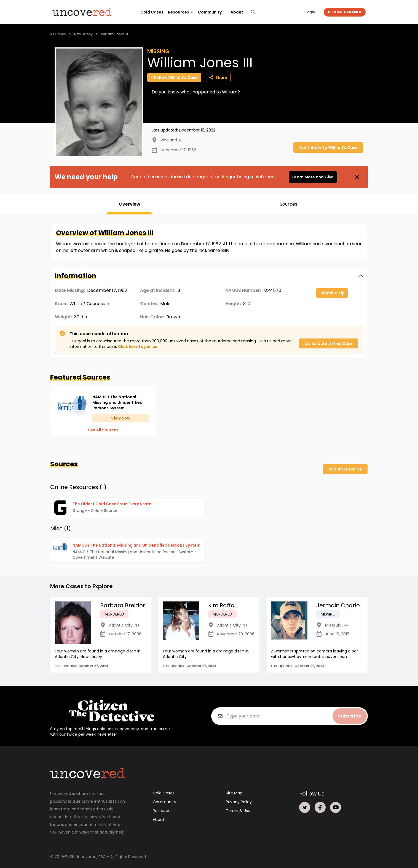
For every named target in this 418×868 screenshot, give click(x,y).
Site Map (234, 793)
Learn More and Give (313, 177)
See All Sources (103, 430)
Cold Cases (152, 12)
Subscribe (350, 716)
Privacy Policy (239, 802)
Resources (163, 810)
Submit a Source (345, 469)
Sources (289, 204)
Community (210, 12)
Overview (130, 204)
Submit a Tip (332, 293)
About (237, 12)
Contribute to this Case (329, 343)
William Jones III (114, 34)
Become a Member (345, 12)
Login (310, 12)
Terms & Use (238, 810)
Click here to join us (138, 346)
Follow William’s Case (174, 77)
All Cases (58, 34)
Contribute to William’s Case (328, 147)
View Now (121, 418)
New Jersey (83, 34)
